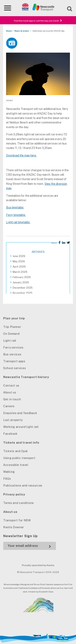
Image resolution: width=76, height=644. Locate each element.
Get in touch (12, 399)
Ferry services (13, 348)
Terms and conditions (19, 503)
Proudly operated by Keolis (38, 565)
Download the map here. (21, 155)
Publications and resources (23, 486)
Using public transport (19, 458)
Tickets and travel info (21, 443)
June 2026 (19, 256)
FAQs (7, 479)
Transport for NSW (17, 520)
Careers (9, 406)
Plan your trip (14, 318)
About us (10, 392)
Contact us (11, 386)
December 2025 (23, 288)
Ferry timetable (16, 215)
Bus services (12, 354)
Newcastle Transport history (26, 377)
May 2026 (19, 261)
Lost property (13, 420)
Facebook (10, 434)
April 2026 (19, 267)
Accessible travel (16, 465)
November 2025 (22, 293)
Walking (9, 472)
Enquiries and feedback (20, 413)
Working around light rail (21, 427)
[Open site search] (67, 8)
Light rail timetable (18, 222)
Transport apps (14, 361)
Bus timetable (15, 207)
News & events (22, 31)
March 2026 (20, 272)
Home (9, 31)
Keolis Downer (14, 527)
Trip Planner (12, 327)
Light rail (10, 341)
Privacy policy (14, 494)
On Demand (11, 334)
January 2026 (21, 282)
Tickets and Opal (16, 451)
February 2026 (22, 277)
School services (15, 368)
